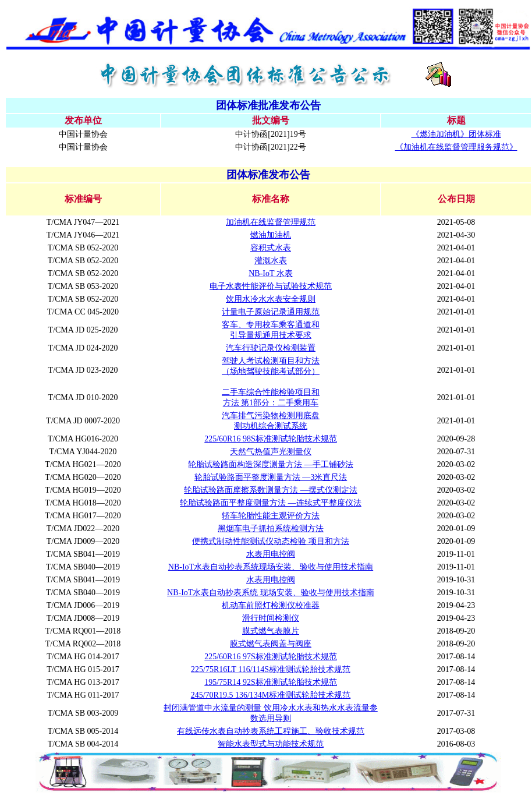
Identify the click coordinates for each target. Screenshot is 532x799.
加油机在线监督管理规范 (271, 222)
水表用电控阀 (271, 554)
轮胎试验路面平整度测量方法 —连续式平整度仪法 (271, 503)
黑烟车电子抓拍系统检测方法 (271, 528)
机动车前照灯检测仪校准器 (271, 605)
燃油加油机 (271, 235)
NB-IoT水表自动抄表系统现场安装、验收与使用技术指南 (271, 567)
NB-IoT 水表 (271, 273)
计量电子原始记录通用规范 (271, 312)
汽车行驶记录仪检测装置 (271, 348)
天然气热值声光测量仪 (271, 452)
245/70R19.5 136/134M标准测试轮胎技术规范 (271, 695)
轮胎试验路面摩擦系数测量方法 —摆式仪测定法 (271, 490)
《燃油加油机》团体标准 (456, 134)
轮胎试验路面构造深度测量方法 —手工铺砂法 (271, 464)
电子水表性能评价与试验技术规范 (271, 286)
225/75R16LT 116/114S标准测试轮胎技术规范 (271, 669)
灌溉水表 (271, 261)
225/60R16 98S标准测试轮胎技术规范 (271, 439)
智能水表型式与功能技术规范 (271, 744)
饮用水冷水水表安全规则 (271, 299)
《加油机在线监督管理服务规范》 (456, 147)
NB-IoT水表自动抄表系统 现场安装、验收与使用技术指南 (271, 593)
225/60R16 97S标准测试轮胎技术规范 (271, 657)
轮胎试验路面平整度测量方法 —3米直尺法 (271, 477)
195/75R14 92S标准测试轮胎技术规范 (271, 682)
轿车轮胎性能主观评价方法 (271, 516)
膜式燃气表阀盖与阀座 (271, 644)
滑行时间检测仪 (271, 618)
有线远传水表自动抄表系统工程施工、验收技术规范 (271, 731)
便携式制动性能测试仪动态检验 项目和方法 (271, 541)
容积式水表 (271, 248)
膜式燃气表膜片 (271, 631)
